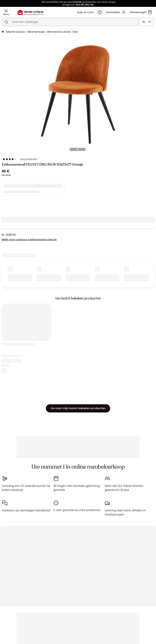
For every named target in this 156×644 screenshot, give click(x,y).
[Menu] (6, 11)
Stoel (75, 32)
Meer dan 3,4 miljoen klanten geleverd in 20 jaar (124, 488)
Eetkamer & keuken (15, 32)
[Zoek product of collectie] (6, 22)
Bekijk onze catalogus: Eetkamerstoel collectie (29, 240)
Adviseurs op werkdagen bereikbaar (26, 510)
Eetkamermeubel (36, 32)
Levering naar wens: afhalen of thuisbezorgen (125, 512)
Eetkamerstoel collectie (59, 32)
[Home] (3, 32)
